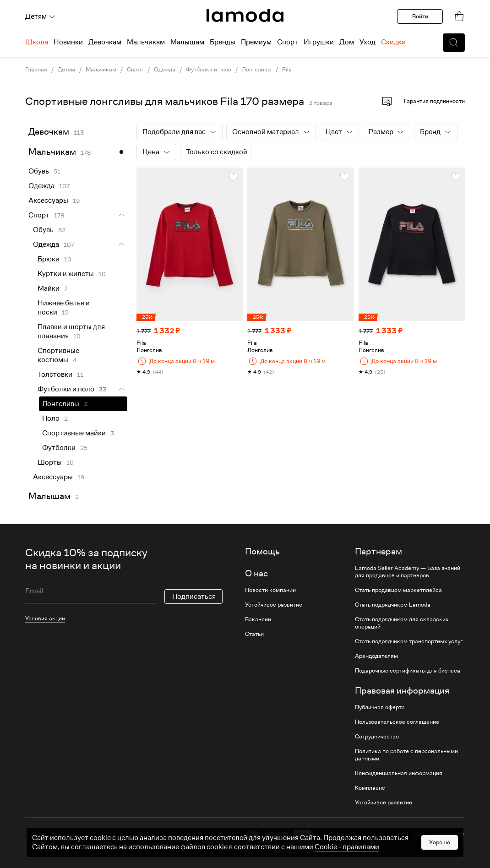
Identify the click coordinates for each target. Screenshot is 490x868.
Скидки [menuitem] (393, 42)
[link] (245, 16)
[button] (454, 43)
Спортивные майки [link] (74, 433)
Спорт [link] (135, 70)
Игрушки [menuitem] (319, 42)
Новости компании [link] (270, 590)
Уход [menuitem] (367, 42)
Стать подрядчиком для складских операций (402, 623)
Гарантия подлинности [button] (434, 101)
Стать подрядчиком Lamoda (393, 605)
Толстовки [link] (55, 374)
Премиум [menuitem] (256, 42)
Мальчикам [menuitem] (146, 42)
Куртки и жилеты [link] (66, 274)
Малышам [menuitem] (187, 42)
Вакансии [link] (258, 619)
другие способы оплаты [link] (305, 849)
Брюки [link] (49, 259)
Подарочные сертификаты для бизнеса (408, 671)
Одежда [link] (165, 70)
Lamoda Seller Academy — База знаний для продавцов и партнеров (408, 572)
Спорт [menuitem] (288, 42)
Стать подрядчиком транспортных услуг (409, 641)
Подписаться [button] (194, 597)
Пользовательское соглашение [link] (397, 722)
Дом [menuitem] (347, 42)
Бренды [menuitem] (223, 42)
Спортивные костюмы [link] (58, 355)
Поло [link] (51, 418)
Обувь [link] (39, 171)
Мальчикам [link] (101, 70)
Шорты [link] (50, 462)
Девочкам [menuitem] (105, 42)
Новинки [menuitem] (68, 42)
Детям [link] (66, 70)
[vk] (141, 836)
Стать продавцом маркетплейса (398, 590)
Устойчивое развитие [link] (274, 605)
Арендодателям (376, 656)
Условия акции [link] (45, 618)
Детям (41, 16)
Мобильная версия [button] (439, 834)
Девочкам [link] (49, 132)
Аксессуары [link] (48, 201)
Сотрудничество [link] (377, 737)
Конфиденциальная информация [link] (399, 773)
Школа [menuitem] (37, 42)
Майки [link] (49, 288)
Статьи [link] (254, 634)
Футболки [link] (59, 448)
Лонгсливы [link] (257, 70)
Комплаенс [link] (370, 788)
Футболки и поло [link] (209, 70)
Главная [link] (36, 70)
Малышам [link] (49, 496)
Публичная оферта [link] (380, 707)
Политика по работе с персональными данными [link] (406, 755)
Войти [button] (420, 16)
